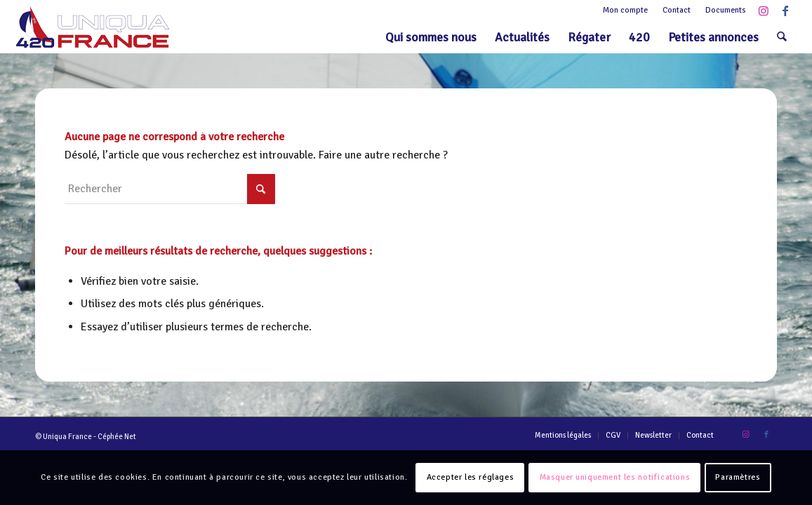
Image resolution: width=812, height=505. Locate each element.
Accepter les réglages (471, 477)
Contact (677, 10)
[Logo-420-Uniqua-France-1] (93, 27)
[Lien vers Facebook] (785, 11)
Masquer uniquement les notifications (615, 477)
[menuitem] (626, 11)
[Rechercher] (782, 37)
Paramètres (738, 477)
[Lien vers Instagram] (764, 11)
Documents (726, 10)
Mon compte (625, 10)
